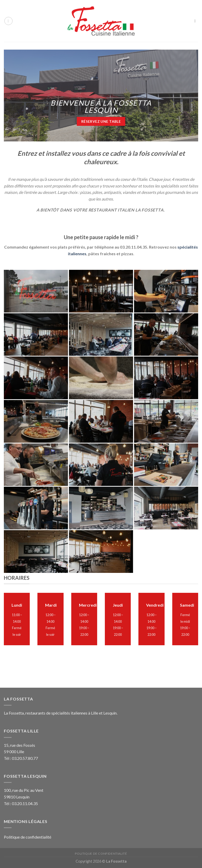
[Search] (196, 21)
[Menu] (8, 21)
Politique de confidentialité (28, 837)
